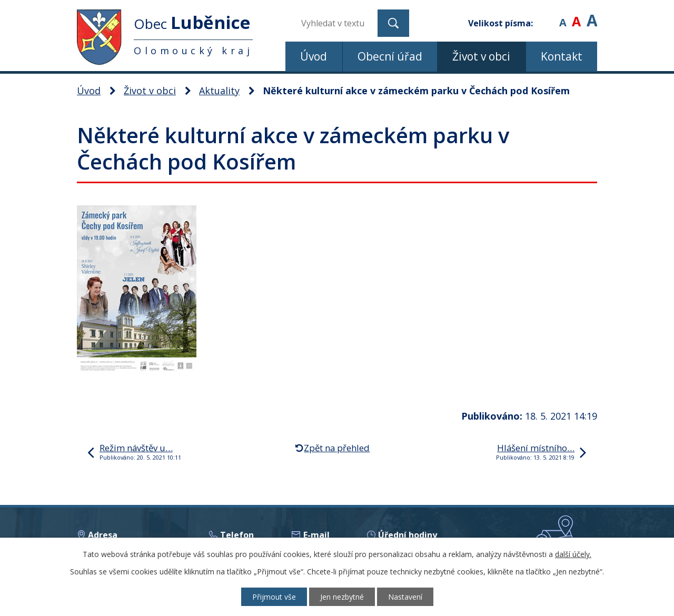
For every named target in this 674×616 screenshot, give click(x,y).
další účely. (573, 554)
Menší (563, 16)
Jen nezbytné (342, 597)
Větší (592, 16)
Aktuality (219, 91)
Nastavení (405, 597)
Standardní (576, 16)
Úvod (314, 56)
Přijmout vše (274, 597)
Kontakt (562, 56)
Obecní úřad (390, 56)
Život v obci (481, 56)
